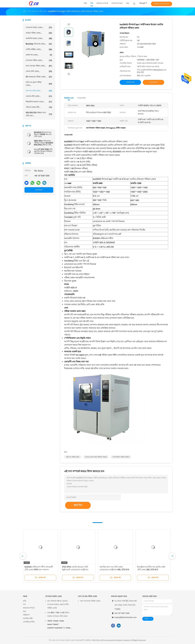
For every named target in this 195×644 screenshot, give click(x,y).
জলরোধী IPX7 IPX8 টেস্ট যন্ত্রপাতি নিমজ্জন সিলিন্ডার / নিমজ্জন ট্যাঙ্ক (43, 151)
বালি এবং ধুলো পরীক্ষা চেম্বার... (39, 84)
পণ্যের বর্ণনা (81, 98)
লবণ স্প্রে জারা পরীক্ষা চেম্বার (90, 601)
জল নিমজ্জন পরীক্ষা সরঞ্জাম (121, 457)
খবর (24, 611)
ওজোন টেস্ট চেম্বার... (39, 96)
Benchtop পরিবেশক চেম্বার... (39, 44)
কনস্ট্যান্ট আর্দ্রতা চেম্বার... (39, 38)
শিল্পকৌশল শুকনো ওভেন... (39, 102)
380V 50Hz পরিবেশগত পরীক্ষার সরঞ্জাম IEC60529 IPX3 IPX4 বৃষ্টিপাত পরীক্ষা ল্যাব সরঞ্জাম (44, 143)
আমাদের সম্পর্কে (29, 608)
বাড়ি (24, 601)
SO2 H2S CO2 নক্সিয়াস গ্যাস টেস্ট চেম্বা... (39, 114)
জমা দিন (78, 505)
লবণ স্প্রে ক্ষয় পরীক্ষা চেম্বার (88, 596)
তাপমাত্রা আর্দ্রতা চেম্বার (53, 596)
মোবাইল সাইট (28, 618)
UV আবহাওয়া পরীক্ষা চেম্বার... (39, 77)
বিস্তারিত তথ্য (69, 98)
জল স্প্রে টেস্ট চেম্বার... (39, 91)
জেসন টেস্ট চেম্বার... (39, 71)
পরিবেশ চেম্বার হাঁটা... (39, 107)
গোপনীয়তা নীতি (29, 622)
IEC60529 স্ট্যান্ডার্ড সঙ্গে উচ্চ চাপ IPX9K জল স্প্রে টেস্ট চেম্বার (43, 134)
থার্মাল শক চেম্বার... (39, 55)
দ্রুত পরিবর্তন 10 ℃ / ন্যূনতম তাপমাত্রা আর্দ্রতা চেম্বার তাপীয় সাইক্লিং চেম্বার (58, 604)
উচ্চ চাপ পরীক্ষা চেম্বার (73, 457)
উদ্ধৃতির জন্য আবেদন (162, 4)
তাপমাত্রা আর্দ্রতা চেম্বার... (39, 28)
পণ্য (24, 604)
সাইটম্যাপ (26, 615)
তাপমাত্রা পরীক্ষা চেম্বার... (39, 60)
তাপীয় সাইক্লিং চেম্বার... (39, 49)
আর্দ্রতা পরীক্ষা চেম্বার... (39, 33)
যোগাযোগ (39, 190)
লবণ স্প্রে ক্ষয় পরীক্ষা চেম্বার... (39, 66)
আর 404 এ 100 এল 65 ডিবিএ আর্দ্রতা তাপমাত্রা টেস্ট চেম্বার (58, 614)
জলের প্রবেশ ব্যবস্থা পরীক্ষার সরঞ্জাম (96, 457)
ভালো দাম (130, 82)
